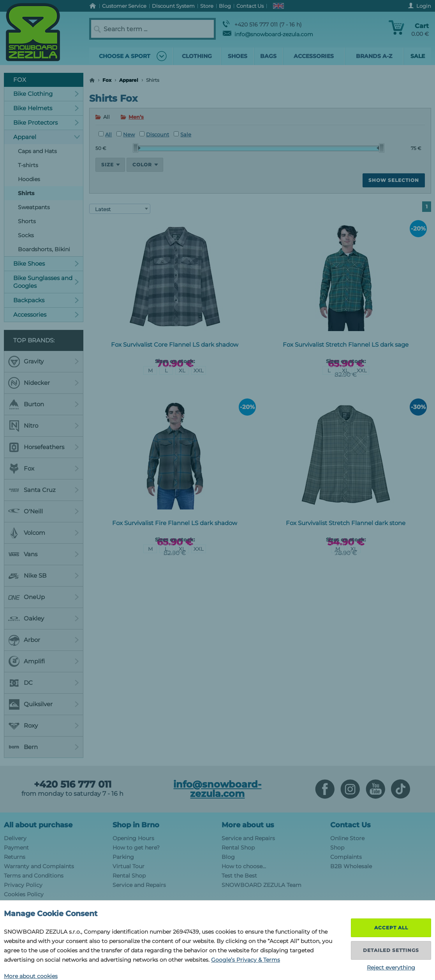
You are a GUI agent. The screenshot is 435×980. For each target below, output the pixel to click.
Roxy (44, 726)
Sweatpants (34, 207)
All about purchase (38, 825)
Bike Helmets (46, 108)
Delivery (15, 838)
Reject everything (391, 968)
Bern (44, 747)
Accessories (46, 315)
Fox (107, 80)
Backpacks (46, 300)
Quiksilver (44, 704)
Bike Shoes (46, 264)
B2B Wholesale (351, 866)
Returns (15, 857)
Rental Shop (129, 876)
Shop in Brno (136, 825)
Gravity (44, 361)
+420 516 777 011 (73, 784)
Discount (154, 134)
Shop (337, 848)
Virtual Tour (129, 866)
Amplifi (44, 661)
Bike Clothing (46, 94)
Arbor (44, 640)
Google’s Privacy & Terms (246, 960)
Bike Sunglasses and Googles (46, 282)
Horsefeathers (44, 447)
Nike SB (44, 576)
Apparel (129, 80)
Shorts (27, 221)
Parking (123, 857)
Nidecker (44, 383)
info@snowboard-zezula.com (268, 34)
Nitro (44, 426)
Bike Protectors (46, 122)
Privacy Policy (23, 885)
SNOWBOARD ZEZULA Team (262, 885)
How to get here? (136, 848)
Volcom (44, 533)
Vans (44, 554)
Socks (26, 235)
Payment (16, 848)
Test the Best (239, 876)
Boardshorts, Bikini (44, 249)
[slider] (137, 148)
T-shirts (28, 165)
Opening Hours (133, 838)
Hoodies (29, 179)
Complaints (346, 857)
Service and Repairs (139, 885)
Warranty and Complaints (39, 866)
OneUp (44, 597)
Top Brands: (34, 340)
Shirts (26, 193)
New (126, 134)
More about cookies (31, 976)
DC (44, 683)
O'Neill (44, 511)
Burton (44, 404)
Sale (182, 134)
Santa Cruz (44, 490)
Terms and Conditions (34, 876)
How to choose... (244, 866)
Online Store (347, 838)
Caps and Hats (37, 151)
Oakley (44, 619)
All (105, 134)
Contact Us (350, 825)
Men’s (136, 117)
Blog (228, 857)
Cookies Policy (24, 894)
